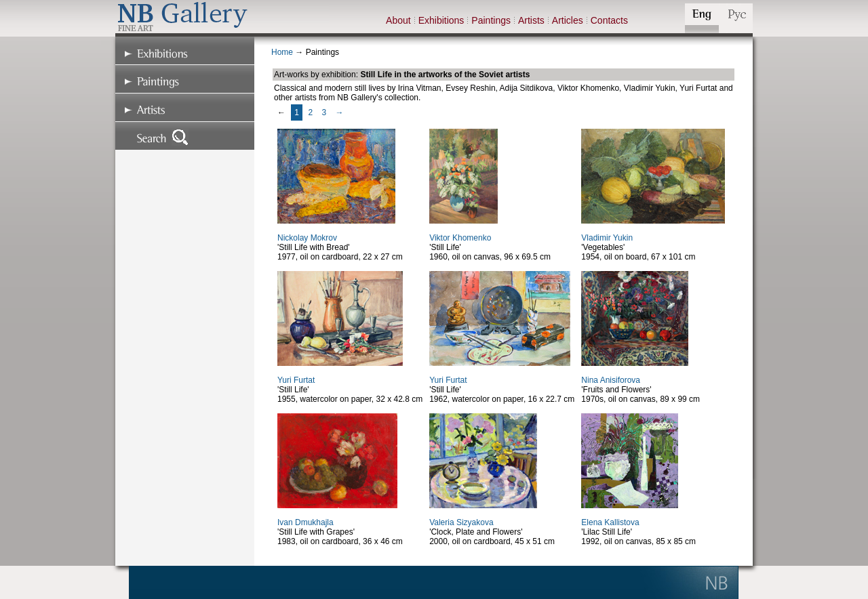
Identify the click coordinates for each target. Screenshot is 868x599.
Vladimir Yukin (607, 238)
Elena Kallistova (610, 522)
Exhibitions (441, 20)
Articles (568, 20)
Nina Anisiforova (611, 380)
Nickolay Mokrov (307, 238)
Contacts (609, 20)
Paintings (491, 20)
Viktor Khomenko (460, 238)
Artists (531, 20)
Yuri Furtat (296, 380)
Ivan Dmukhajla (305, 522)
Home (282, 52)
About (398, 20)
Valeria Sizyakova (461, 522)
